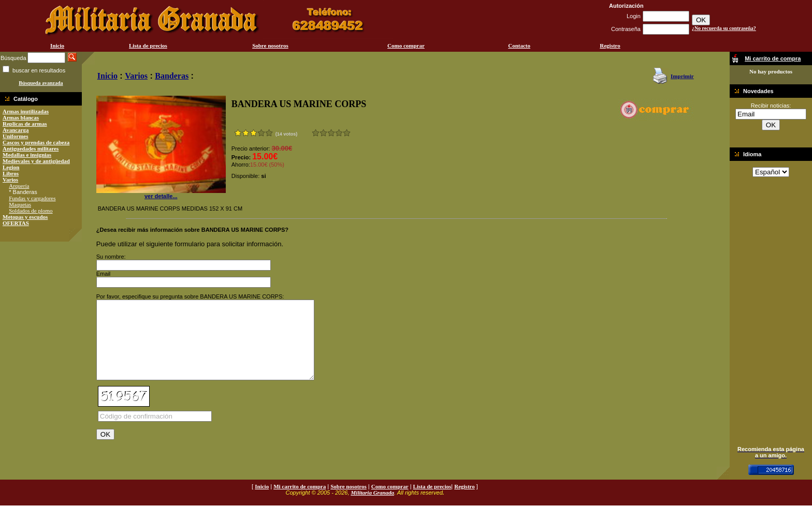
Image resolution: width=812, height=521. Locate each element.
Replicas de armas (25, 124)
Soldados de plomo (31, 211)
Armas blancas (21, 117)
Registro (610, 46)
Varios (10, 180)
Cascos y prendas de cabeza (36, 142)
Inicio (57, 46)
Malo (323, 133)
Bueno (331, 133)
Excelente (347, 133)
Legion (11, 167)
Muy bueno (339, 133)
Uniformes (16, 136)
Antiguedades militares (31, 148)
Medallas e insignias (27, 155)
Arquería (19, 186)
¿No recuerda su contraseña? (724, 28)
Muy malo (316, 133)
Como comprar (406, 46)
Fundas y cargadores (32, 198)
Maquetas (20, 204)
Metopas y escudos (25, 217)
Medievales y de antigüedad (36, 161)
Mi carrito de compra (300, 502)
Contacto (519, 46)
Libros (11, 173)
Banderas (172, 76)
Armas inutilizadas (26, 111)
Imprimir (682, 76)
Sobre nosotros (270, 46)
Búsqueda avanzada (41, 83)
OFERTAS (16, 223)
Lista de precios (148, 46)
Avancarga (16, 130)
